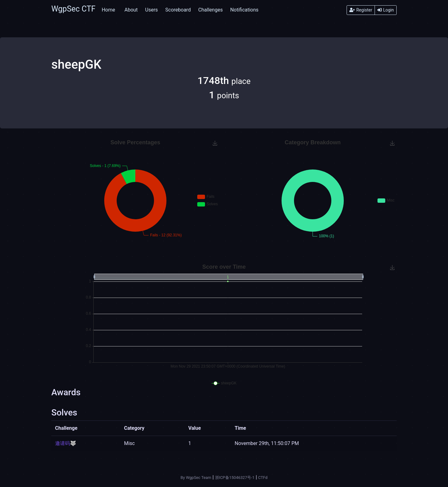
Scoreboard (178, 10)
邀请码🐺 (66, 443)
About (131, 10)
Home (108, 10)
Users (152, 10)
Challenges (210, 10)
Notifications (244, 10)
